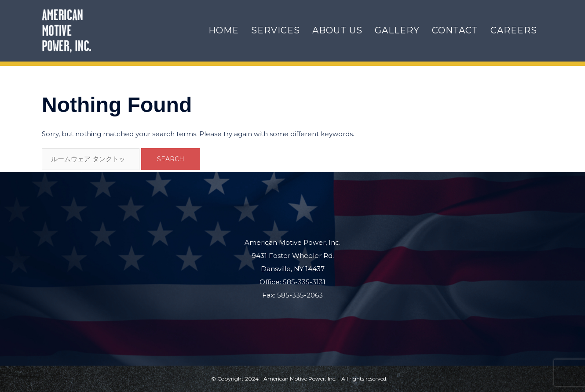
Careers (514, 30)
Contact (455, 30)
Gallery (397, 30)
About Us (337, 30)
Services (276, 30)
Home (224, 30)
